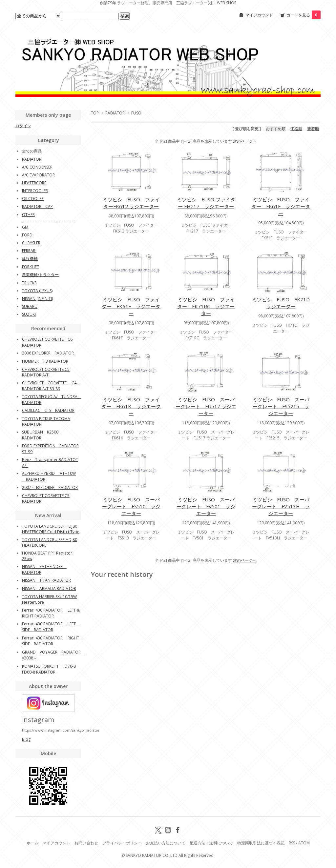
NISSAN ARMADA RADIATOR (49, 588)
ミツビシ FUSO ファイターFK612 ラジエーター (131, 203)
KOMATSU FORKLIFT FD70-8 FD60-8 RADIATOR (49, 669)
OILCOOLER (33, 199)
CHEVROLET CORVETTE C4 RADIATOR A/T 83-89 (51, 386)
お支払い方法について (166, 843)
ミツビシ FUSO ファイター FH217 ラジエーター (206, 203)
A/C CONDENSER (37, 167)
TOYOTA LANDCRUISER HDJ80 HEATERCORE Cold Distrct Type (51, 529)
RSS (292, 843)
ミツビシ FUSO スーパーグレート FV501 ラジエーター (206, 506)
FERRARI (29, 251)
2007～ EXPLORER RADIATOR (50, 487)
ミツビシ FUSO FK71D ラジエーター (283, 303)
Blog (26, 739)
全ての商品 (32, 151)
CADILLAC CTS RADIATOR (48, 410)
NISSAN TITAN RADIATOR (46, 580)
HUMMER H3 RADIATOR (45, 361)
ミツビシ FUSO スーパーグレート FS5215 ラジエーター (281, 406)
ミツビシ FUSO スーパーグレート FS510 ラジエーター (131, 506)
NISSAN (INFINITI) (37, 299)
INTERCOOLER (35, 191)
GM (25, 227)
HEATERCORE (34, 183)
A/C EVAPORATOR (38, 175)
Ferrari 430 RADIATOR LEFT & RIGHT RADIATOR (51, 613)
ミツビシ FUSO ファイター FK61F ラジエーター (281, 206)
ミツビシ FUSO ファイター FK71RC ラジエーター (206, 306)
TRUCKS (29, 283)
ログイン (23, 126)
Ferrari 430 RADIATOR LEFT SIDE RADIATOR (51, 627)
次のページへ (245, 141)
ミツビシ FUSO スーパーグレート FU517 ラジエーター (206, 406)
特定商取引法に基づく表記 (261, 843)
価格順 (296, 129)
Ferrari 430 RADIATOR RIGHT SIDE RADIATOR (52, 641)
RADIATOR (115, 113)
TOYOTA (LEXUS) (37, 291)
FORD (27, 235)
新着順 (313, 129)
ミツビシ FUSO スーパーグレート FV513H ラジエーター (281, 506)
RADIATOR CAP (37, 206)
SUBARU (30, 306)
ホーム (32, 843)
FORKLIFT (31, 267)
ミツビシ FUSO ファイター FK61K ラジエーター (131, 406)
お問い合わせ (86, 843)
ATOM (304, 843)
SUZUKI (29, 314)
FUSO (136, 113)
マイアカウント (259, 15)
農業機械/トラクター (40, 275)
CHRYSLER (31, 243)
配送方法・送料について (211, 843)
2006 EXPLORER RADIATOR (48, 353)
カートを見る (304, 15)
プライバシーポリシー (122, 843)
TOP (95, 113)
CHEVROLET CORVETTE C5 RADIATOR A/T (46, 372)
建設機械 (30, 259)
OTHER (28, 215)
